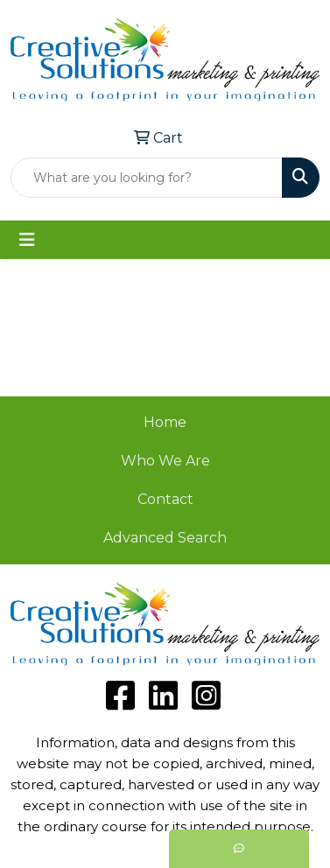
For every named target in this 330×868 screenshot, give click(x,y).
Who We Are (165, 461)
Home (165, 422)
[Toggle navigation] (27, 240)
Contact (165, 499)
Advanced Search (165, 538)
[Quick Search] (147, 178)
